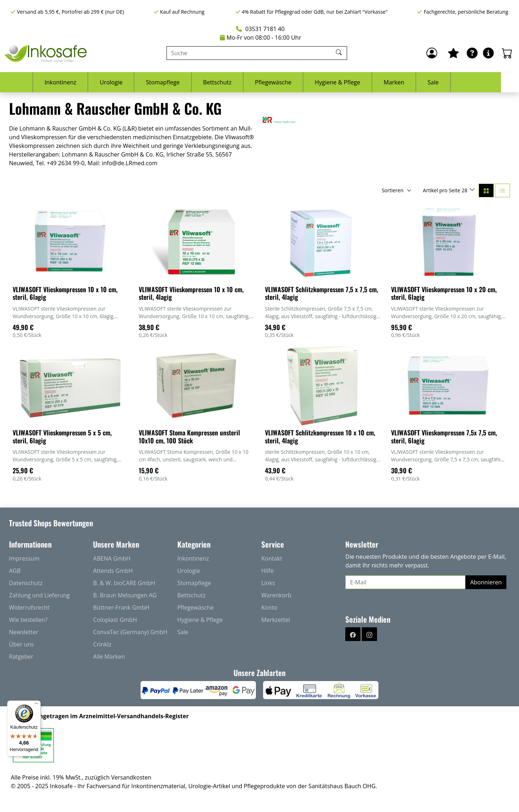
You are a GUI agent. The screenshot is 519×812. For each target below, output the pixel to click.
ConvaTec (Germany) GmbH (130, 632)
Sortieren (392, 190)
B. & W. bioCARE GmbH (124, 583)
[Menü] (36, 705)
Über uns (21, 644)
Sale (451, 82)
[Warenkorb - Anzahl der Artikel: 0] (507, 53)
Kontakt (272, 558)
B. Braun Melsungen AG (125, 595)
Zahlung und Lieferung (39, 595)
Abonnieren (486, 582)
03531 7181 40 (260, 29)
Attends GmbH (113, 571)
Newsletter (24, 632)
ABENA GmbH (112, 558)
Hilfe (267, 571)
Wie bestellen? (28, 620)
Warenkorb (276, 595)
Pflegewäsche (291, 82)
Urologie (129, 82)
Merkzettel (276, 620)
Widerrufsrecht (29, 607)
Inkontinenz (78, 82)
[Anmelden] (432, 53)
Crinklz (102, 644)
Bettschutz (235, 82)
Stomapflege (181, 82)
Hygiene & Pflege (355, 82)
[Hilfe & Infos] (488, 53)
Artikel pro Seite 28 (446, 190)
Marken (412, 82)
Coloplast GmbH (115, 620)
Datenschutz (26, 583)
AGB (15, 571)
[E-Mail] (405, 582)
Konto (269, 607)
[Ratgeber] (472, 53)
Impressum (24, 558)
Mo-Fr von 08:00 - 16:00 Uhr (261, 38)
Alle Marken (109, 657)
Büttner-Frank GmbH (121, 607)
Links (268, 583)
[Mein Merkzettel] (453, 53)
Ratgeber (21, 657)
